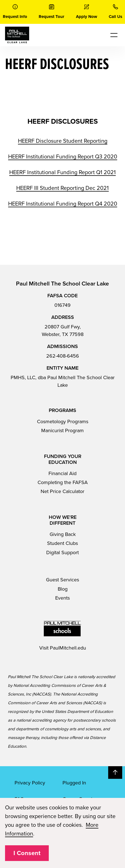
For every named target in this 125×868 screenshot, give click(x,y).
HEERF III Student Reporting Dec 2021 (62, 188)
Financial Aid (62, 473)
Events (62, 598)
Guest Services (62, 580)
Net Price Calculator (62, 491)
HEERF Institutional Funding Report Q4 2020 (63, 204)
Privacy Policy (30, 783)
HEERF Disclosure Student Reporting (63, 141)
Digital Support (62, 552)
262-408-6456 (63, 356)
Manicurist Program (62, 430)
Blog (63, 589)
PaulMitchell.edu (68, 648)
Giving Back (63, 534)
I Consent (27, 853)
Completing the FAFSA (63, 482)
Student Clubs (62, 543)
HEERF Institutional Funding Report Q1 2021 (62, 172)
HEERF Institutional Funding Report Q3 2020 (63, 157)
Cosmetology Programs (63, 422)
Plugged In (74, 783)
